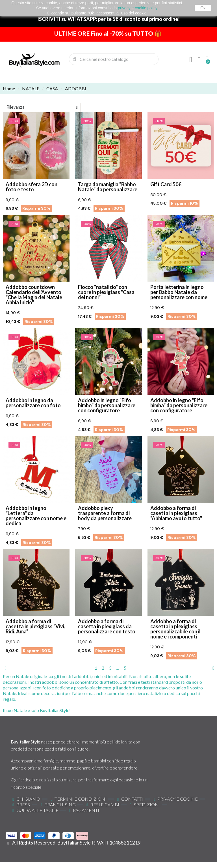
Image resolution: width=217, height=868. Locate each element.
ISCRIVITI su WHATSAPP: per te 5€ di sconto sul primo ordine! (108, 19)
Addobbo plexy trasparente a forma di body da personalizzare (105, 513)
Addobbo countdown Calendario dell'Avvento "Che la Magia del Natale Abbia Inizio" (34, 295)
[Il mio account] (191, 60)
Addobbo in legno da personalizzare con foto (33, 403)
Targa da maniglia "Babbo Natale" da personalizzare (108, 187)
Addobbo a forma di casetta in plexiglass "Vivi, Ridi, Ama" (35, 626)
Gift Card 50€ (166, 184)
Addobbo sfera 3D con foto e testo (32, 187)
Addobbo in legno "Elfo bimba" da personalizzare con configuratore (179, 405)
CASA (52, 88)
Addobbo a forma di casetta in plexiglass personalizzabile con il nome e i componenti (175, 629)
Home (9, 88)
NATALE (31, 88)
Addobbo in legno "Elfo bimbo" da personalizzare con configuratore (107, 405)
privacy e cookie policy (137, 8)
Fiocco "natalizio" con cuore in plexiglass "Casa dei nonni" (106, 292)
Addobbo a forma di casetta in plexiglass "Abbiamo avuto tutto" (176, 513)
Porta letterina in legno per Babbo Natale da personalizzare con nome (179, 292)
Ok (203, 8)
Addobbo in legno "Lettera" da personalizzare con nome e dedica (36, 516)
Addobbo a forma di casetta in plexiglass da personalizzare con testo (107, 626)
